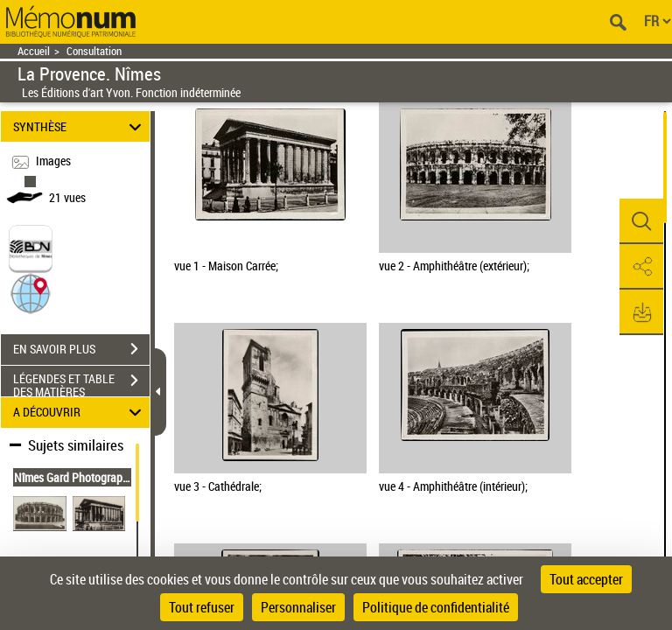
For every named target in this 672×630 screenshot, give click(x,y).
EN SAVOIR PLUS (81, 349)
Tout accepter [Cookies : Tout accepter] (586, 579)
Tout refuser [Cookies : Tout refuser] (202, 607)
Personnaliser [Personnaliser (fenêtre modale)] (298, 607)
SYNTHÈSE (80, 126)
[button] (31, 292)
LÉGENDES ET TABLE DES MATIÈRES (81, 382)
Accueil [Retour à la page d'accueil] (34, 51)
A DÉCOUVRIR (80, 413)
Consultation (94, 51)
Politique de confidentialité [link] (436, 607)
